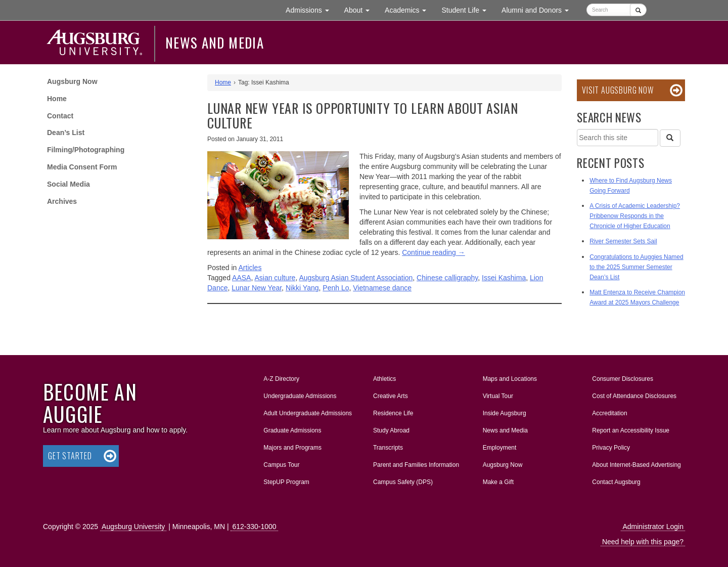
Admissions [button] (311, 9)
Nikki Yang (302, 288)
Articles (250, 268)
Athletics (384, 379)
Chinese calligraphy (447, 278)
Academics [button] (409, 9)
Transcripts (388, 448)
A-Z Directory (281, 379)
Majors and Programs (292, 446)
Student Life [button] (468, 9)
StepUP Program (286, 482)
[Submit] (638, 10)
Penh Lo (336, 288)
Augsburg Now (72, 81)
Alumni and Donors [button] (539, 9)
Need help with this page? (643, 542)
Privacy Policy (611, 448)
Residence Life (393, 413)
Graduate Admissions (292, 430)
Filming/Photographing (86, 150)
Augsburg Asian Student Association (356, 278)
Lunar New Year (257, 288)
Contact (60, 116)
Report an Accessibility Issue (631, 430)
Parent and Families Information (416, 465)
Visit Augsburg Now (618, 90)
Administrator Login (653, 527)
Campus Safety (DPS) (403, 482)
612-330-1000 (254, 527)
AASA (241, 278)
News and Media (215, 42)
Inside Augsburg (505, 413)
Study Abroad (391, 430)
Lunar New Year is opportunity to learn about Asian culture (363, 115)
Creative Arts (391, 396)
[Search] (670, 138)
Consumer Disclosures (623, 379)
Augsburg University (133, 527)
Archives (62, 201)
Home (57, 99)
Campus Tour (281, 465)
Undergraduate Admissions (300, 396)
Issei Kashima (504, 278)
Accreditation (609, 413)
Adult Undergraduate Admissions (308, 413)
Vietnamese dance (382, 288)
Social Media (69, 184)
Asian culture (275, 278)
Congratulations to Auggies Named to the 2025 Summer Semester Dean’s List (636, 267)
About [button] (361, 12)
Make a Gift (498, 482)
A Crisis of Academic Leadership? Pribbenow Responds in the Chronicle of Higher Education (635, 216)
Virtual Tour (498, 396)
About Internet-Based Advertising (636, 465)
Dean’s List (66, 133)
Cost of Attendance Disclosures (634, 396)
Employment (500, 448)
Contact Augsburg (616, 482)
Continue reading (434, 252)
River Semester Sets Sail (623, 241)
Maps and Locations (510, 379)
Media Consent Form (82, 167)
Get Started (70, 456)
